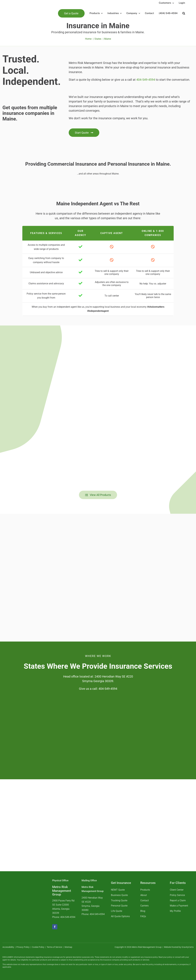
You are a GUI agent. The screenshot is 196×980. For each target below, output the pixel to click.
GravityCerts (188, 947)
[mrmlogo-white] (22, 885)
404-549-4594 (146, 80)
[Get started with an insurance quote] (84, 133)
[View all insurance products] (98, 495)
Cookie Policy (38, 947)
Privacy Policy (23, 947)
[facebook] (55, 927)
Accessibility (8, 947)
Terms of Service (54, 947)
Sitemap (68, 947)
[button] (184, 13)
